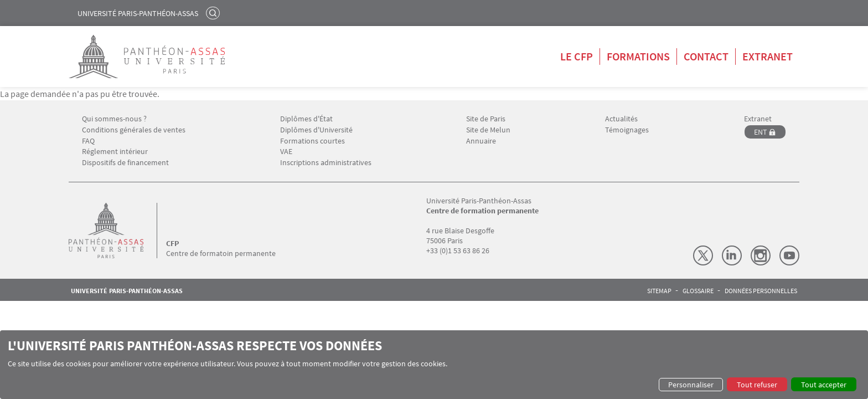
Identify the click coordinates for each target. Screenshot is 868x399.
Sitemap (659, 291)
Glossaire (698, 291)
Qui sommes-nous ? (114, 119)
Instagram (761, 255)
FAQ (88, 141)
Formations (638, 56)
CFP (172, 243)
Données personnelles (761, 291)
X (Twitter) (703, 255)
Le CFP (577, 56)
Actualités (621, 119)
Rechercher (214, 13)
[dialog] (434, 365)
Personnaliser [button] (691, 385)
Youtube (789, 255)
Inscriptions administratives (326, 163)
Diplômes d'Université (316, 130)
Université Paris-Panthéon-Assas (138, 13)
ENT (761, 132)
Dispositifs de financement (125, 163)
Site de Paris (486, 119)
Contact (706, 56)
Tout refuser (757, 385)
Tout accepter (824, 385)
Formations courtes (312, 141)
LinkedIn (732, 255)
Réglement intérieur (115, 152)
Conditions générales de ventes (134, 130)
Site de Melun (488, 130)
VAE (286, 152)
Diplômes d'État (306, 119)
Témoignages (627, 130)
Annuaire (481, 141)
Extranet (768, 56)
